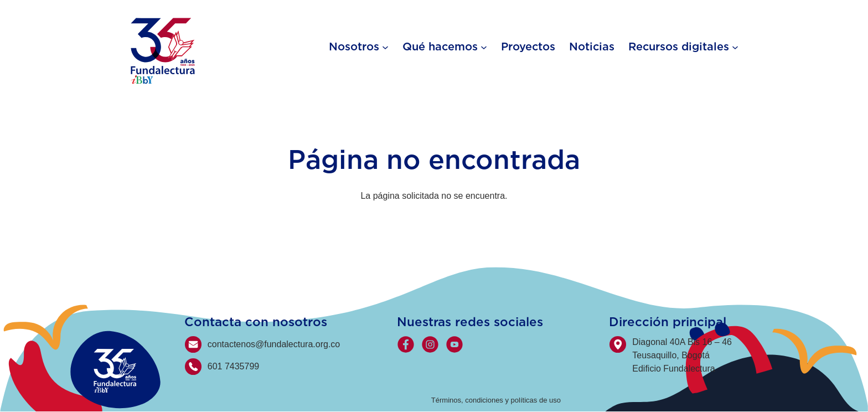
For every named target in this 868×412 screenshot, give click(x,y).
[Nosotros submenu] (385, 47)
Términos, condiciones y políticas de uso (496, 400)
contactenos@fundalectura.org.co (274, 344)
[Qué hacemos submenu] (484, 47)
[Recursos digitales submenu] (735, 47)
